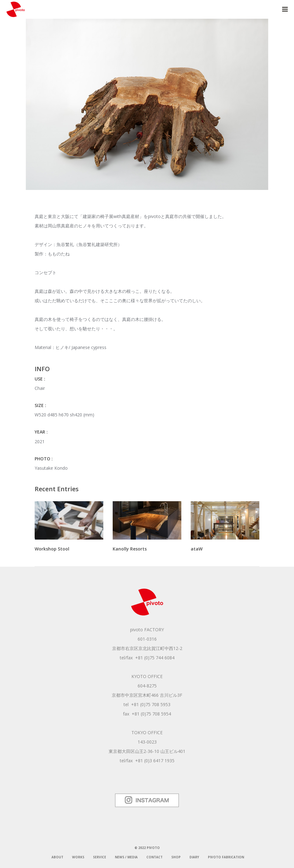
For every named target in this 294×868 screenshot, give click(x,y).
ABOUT (57, 857)
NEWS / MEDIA (126, 857)
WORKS (78, 857)
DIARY (194, 857)
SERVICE (100, 857)
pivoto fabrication (226, 857)
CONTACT (154, 857)
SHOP (176, 857)
